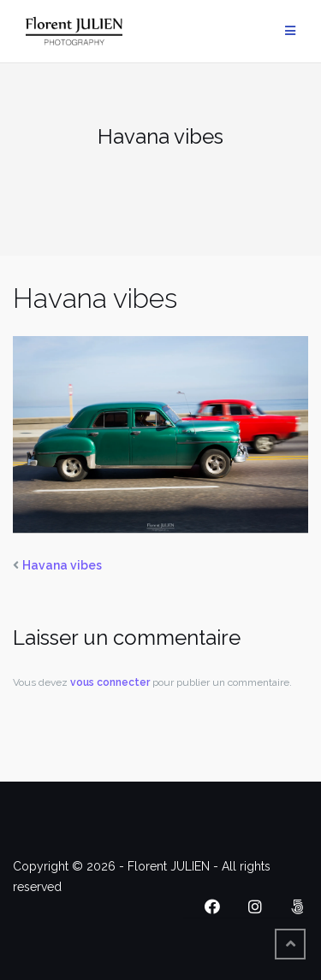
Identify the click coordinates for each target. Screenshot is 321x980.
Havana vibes (62, 565)
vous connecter (110, 682)
